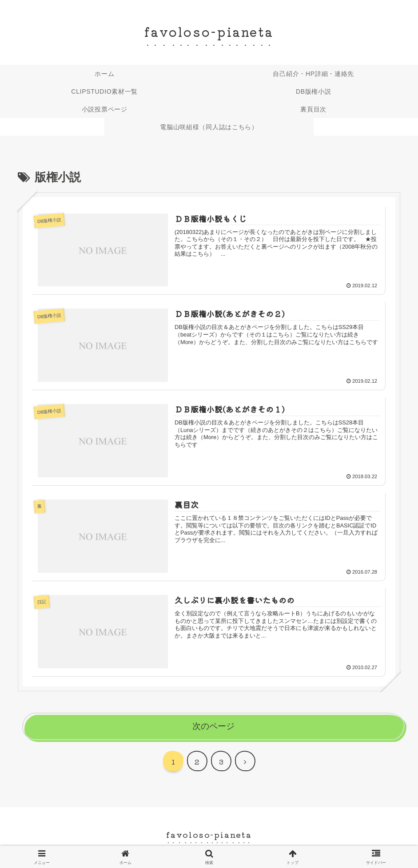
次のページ (213, 726)
